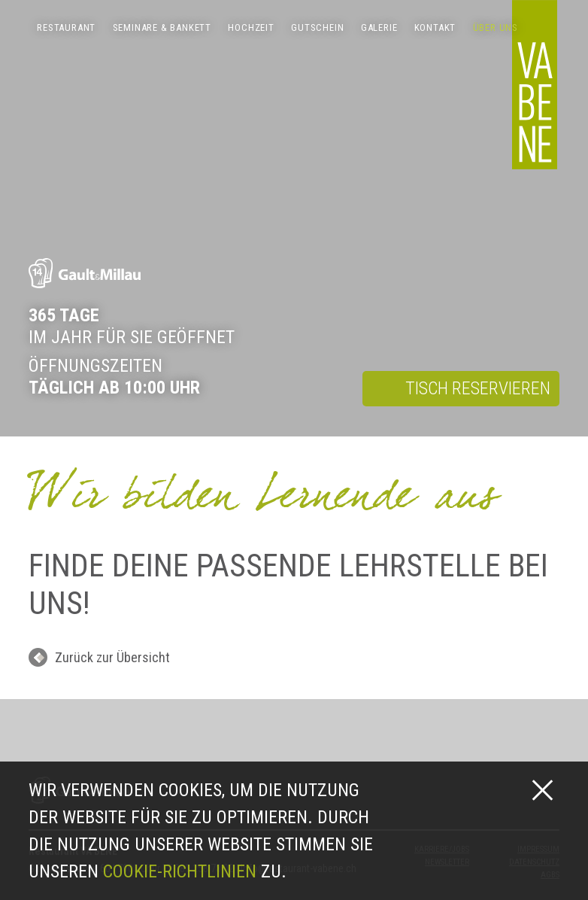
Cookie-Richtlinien (180, 871)
